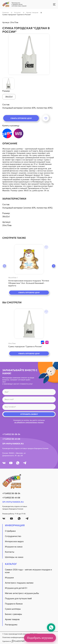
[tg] (25, 463)
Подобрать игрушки (40, 638)
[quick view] (29, 259)
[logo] (29, 481)
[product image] (29, 54)
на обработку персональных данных (29, 422)
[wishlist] (46, 247)
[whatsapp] (18, 463)
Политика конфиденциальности (15, 637)
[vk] (4, 463)
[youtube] (11, 463)
